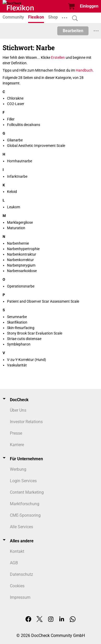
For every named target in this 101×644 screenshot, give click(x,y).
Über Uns (18, 410)
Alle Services (21, 527)
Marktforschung (25, 504)
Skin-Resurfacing (21, 328)
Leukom (14, 207)
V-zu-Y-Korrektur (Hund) (27, 360)
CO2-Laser (16, 104)
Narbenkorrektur (20, 260)
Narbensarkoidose (22, 271)
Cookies (17, 586)
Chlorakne (15, 98)
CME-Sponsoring (25, 515)
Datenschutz (21, 574)
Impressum (20, 597)
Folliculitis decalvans (24, 125)
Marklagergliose (20, 222)
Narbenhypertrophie (23, 249)
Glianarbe (15, 140)
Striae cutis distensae (24, 339)
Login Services (23, 481)
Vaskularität (17, 365)
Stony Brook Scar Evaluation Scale (35, 333)
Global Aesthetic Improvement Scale (36, 146)
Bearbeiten (73, 31)
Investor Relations (26, 422)
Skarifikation (17, 322)
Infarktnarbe (17, 176)
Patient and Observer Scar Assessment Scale (43, 301)
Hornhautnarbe (20, 161)
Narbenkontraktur (22, 254)
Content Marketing (27, 492)
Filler (11, 119)
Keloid (12, 192)
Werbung (18, 469)
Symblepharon (19, 344)
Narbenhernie (18, 243)
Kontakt (17, 551)
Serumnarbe (17, 317)
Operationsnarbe (21, 286)
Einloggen (89, 6)
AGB (14, 563)
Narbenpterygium (21, 265)
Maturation (16, 228)
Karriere (17, 445)
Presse (16, 433)
